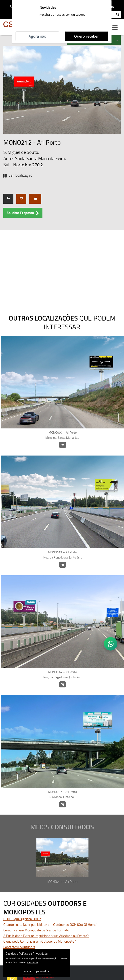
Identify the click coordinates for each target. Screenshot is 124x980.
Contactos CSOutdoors (19, 947)
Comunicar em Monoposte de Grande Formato (36, 930)
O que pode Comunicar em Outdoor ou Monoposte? (40, 941)
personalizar (43, 971)
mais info (32, 962)
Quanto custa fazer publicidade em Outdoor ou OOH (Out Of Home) (50, 925)
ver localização (21, 175)
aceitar (28, 971)
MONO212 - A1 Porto (62, 882)
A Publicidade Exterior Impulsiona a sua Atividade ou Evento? (46, 936)
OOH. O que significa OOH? (22, 919)
